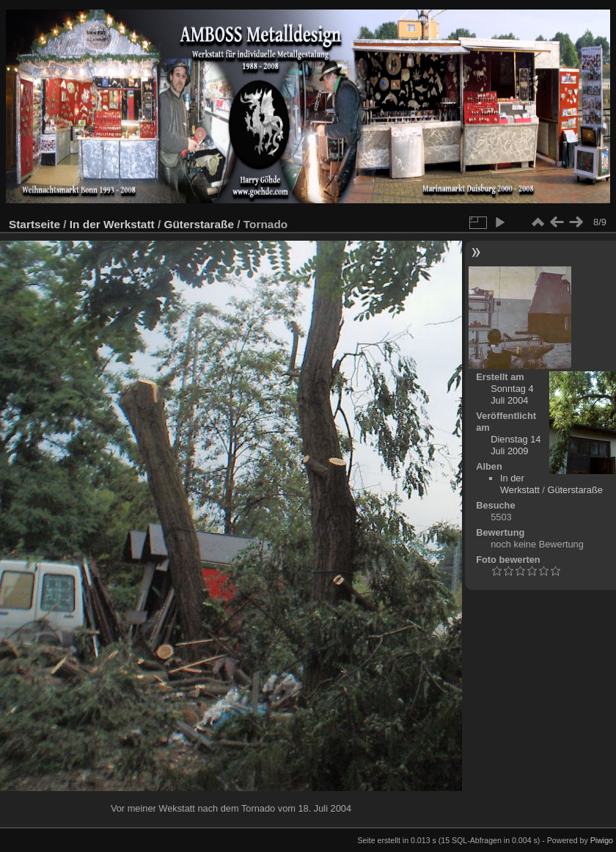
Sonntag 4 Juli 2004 (512, 394)
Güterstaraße (199, 224)
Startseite (34, 224)
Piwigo (602, 840)
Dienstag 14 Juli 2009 (516, 445)
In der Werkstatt (112, 224)
